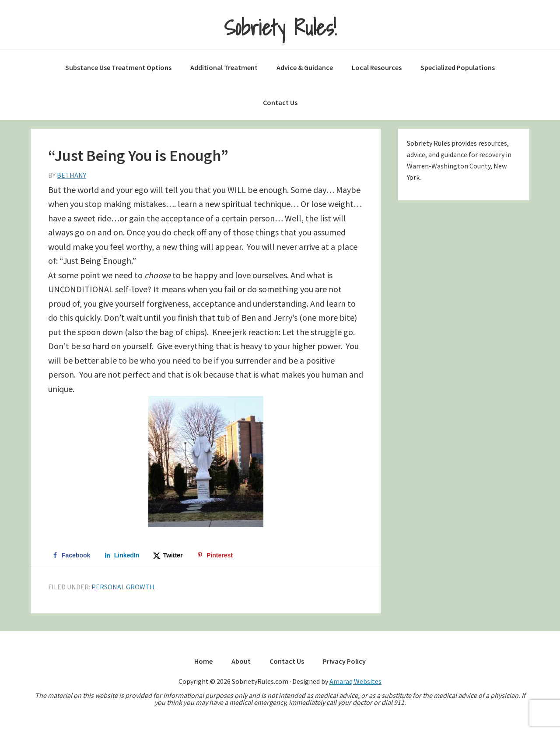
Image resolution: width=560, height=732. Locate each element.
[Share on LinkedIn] (122, 555)
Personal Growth (123, 587)
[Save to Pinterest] (215, 555)
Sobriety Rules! (280, 28)
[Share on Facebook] (71, 555)
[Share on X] (168, 555)
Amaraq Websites (355, 681)
